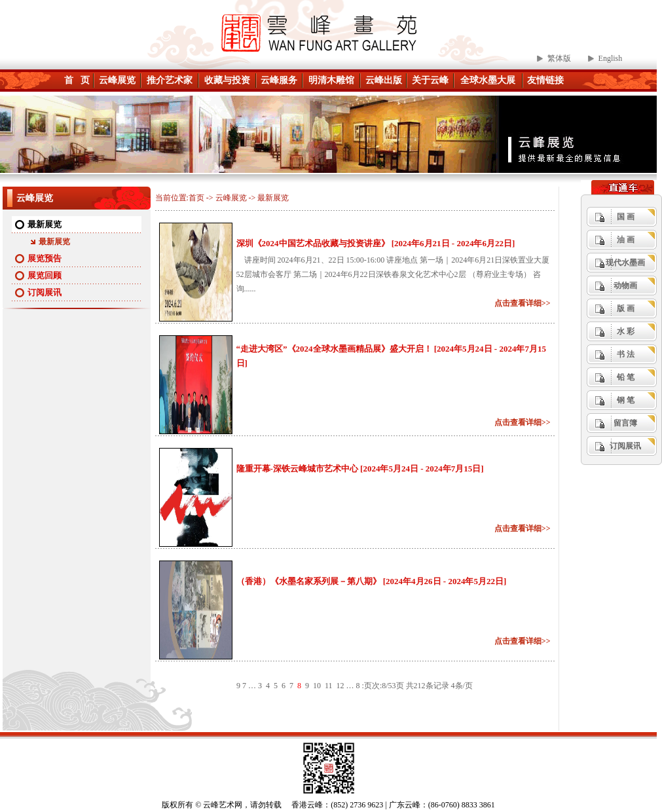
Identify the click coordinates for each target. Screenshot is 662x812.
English (611, 58)
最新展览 (45, 224)
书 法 (626, 354)
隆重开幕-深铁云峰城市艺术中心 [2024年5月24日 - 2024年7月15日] (360, 469)
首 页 (77, 80)
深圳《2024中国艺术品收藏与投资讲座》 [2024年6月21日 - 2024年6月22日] (376, 243)
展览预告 (45, 258)
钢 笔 (626, 400)
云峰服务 (279, 80)
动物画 (625, 286)
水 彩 (626, 331)
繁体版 (559, 58)
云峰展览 (117, 80)
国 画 (626, 217)
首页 (196, 198)
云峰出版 (384, 80)
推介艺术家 (170, 80)
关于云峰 (430, 80)
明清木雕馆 (331, 80)
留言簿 (625, 423)
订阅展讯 (45, 292)
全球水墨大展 (488, 80)
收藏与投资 (227, 80)
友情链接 (545, 80)
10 (317, 686)
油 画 (626, 240)
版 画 (626, 308)
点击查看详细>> (524, 303)
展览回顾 (45, 275)
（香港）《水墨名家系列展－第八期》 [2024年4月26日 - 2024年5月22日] (372, 581)
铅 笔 (626, 377)
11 (329, 686)
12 (340, 686)
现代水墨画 (625, 263)
